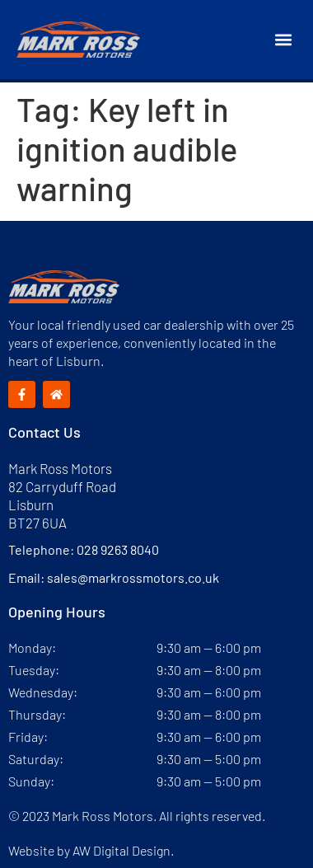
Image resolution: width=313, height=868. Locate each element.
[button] (283, 40)
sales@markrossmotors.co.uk (133, 577)
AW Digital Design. (123, 850)
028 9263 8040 (118, 549)
